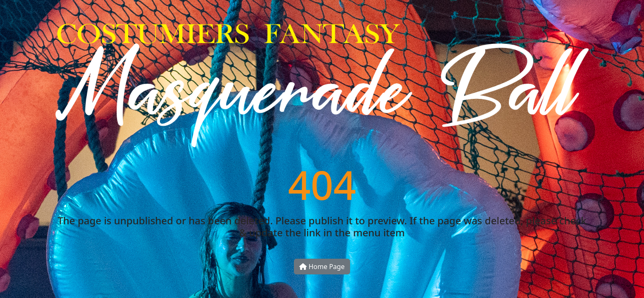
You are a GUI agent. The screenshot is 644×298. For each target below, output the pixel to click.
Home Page (322, 267)
